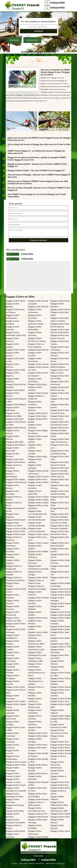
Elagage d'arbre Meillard (35, 608)
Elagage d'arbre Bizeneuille (12, 449)
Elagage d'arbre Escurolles (35, 317)
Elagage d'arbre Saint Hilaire (60, 435)
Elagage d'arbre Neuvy (38, 773)
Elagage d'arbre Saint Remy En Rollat (60, 544)
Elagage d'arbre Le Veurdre (58, 778)
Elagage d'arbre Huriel (38, 413)
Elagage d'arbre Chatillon (12, 648)
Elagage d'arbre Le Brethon (14, 498)
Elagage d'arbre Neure (38, 765)
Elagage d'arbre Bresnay (12, 487)
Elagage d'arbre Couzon (16, 762)
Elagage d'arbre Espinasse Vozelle (36, 322)
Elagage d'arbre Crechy (16, 765)
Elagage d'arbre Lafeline (35, 441)
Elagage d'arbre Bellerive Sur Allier (14, 415)
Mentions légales (55, 864)
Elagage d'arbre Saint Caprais (60, 343)
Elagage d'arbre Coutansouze (12, 758)
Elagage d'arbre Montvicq (35, 723)
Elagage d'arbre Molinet (35, 628)
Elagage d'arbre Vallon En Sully (60, 720)
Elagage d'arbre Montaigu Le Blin (36, 660)
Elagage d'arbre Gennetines (35, 380)
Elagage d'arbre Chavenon (12, 654)
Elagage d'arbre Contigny (12, 723)
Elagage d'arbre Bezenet (12, 432)
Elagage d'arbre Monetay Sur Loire (36, 648)
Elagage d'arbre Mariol (38, 577)
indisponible (58, 3)
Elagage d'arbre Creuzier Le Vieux (13, 781)
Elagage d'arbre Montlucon (35, 700)
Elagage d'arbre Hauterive (35, 403)
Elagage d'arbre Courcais (12, 752)
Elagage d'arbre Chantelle (12, 556)
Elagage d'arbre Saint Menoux (60, 487)
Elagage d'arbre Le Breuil (14, 504)
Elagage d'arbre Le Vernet (58, 758)
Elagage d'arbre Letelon (38, 482)
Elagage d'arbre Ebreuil (38, 307)
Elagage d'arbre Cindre (16, 701)
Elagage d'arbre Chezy (15, 687)
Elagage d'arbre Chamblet (12, 550)
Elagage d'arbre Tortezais (57, 668)
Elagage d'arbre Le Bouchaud (14, 467)
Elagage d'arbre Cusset (16, 785)
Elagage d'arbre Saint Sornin (60, 556)
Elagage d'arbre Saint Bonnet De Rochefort (60, 331)
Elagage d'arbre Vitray (60, 817)
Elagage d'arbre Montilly (35, 694)
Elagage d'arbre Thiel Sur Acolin (60, 657)
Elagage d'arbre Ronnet (61, 309)
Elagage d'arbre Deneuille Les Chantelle (16, 789)
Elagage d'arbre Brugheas (12, 515)
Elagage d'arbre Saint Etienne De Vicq (60, 389)
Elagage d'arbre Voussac (57, 821)
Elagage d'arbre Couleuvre (12, 746)
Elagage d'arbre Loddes (38, 500)
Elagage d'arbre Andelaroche (12, 317)
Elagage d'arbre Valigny (61, 716)
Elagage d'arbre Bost (15, 459)
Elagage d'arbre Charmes (12, 602)
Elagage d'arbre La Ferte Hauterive (36, 345)
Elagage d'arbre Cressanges (12, 769)
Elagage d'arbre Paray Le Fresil (38, 789)
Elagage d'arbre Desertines (12, 801)
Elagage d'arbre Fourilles (35, 354)
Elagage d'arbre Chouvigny (12, 697)
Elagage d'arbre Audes (15, 350)
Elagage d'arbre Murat (38, 733)
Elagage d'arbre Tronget (61, 698)
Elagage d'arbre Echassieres (35, 311)
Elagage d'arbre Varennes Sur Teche (59, 732)
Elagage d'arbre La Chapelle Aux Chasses (15, 579)
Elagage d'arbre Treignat (57, 683)
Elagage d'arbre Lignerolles (35, 492)
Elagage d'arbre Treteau (61, 687)
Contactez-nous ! (32, 40)
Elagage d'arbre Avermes (12, 366)
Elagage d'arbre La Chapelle (14, 573)
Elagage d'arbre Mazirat (38, 598)
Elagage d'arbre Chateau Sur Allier (14, 619)
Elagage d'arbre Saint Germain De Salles (60, 429)
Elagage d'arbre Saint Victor (60, 567)
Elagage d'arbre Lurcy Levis (37, 539)
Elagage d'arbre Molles (38, 632)
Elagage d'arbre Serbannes (57, 608)
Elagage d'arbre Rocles (60, 301)
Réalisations (15, 40)
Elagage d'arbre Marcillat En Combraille (38, 567)
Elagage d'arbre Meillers (35, 614)
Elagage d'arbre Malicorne (35, 556)
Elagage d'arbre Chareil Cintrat (16, 590)
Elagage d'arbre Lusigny (38, 543)
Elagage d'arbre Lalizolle (35, 446)
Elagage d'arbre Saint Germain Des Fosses (60, 423)
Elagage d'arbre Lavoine (38, 477)
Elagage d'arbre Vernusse (57, 772)
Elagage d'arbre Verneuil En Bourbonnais (57, 765)
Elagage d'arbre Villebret (57, 798)
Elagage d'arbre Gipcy (38, 384)
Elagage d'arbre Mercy (38, 618)
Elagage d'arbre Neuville (35, 769)
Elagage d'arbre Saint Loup (60, 458)
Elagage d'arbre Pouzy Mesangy (38, 821)
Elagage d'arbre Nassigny (35, 740)
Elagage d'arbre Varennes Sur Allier (59, 726)
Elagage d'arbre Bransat (16, 482)
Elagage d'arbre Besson (16, 428)
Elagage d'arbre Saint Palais (60, 498)
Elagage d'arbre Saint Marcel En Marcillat (60, 469)
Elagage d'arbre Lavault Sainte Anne (38, 472)
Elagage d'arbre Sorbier (61, 618)
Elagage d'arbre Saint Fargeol (60, 394)
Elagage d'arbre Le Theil (61, 647)
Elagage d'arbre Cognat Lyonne (16, 706)
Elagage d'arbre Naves (38, 745)
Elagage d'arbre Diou (15, 811)
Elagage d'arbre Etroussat (35, 334)
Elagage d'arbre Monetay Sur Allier (36, 642)
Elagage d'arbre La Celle (16, 529)
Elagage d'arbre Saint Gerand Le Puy (60, 418)
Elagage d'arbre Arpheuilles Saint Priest (16, 334)
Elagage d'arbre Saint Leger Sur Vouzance (60, 441)
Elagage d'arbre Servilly (61, 612)
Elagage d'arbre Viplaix (60, 814)
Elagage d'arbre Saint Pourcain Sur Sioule (60, 521)
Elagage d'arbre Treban (61, 678)
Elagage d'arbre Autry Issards (15, 360)
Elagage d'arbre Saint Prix (60, 539)
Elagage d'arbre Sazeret (61, 603)
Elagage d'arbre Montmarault (35, 706)
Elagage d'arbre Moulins (35, 729)
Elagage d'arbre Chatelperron (12, 637)
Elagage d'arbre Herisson (35, 409)
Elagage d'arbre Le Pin (38, 814)
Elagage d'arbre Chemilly (12, 671)
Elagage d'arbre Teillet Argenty (60, 639)
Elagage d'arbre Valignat (57, 712)
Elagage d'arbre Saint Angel (60, 314)
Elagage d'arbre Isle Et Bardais (38, 420)
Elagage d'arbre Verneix (61, 753)
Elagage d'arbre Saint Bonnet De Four (60, 325)
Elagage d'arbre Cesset (16, 534)
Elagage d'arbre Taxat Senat (60, 634)
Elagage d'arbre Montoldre (35, 712)
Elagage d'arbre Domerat (12, 815)
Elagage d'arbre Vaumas (57, 737)
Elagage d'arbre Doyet (15, 831)
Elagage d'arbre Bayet (15, 390)
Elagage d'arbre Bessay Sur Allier (16, 423)
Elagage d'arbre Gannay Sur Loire (38, 368)
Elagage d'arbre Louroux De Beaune (37, 518)
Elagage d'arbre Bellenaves (12, 409)
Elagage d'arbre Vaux (60, 742)
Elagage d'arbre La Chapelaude (14, 567)
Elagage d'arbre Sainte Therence (60, 562)
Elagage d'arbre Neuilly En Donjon (38, 755)
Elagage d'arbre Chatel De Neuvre (16, 625)
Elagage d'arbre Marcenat (35, 562)
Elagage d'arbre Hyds (37, 416)
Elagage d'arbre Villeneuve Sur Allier (59, 809)
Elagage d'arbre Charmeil (12, 596)
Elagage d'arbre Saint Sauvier (60, 550)
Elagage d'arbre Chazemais (12, 665)
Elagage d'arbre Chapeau (12, 562)
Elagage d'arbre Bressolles (12, 492)
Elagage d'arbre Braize (15, 479)
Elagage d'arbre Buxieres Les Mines (14, 524)
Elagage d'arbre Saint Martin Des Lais (60, 475)
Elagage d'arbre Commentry (12, 717)
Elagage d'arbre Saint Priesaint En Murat (60, 533)
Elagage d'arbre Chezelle (12, 683)
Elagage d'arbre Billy (15, 442)
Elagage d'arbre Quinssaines (35, 833)
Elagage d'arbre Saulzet (61, 595)
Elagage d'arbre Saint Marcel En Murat (60, 464)
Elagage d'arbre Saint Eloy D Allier (60, 377)
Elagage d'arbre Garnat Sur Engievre (38, 374)
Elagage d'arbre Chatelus (12, 642)
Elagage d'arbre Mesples (35, 622)
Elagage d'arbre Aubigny (12, 345)
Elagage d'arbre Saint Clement (60, 354)
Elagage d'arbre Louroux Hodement (37, 530)
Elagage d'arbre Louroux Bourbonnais (38, 513)
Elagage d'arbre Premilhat (35, 827)
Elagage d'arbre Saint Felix (60, 400)
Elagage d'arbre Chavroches (12, 660)
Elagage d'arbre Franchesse (35, 360)
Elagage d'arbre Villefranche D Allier (59, 804)
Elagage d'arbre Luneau (38, 534)
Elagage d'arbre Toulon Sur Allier (60, 674)
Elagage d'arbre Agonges (12, 305)
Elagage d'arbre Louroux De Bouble (37, 524)
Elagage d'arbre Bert (15, 419)
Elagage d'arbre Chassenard (12, 614)
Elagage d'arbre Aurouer (12, 354)
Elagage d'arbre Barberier (12, 380)
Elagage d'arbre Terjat (60, 644)
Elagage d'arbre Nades (38, 736)
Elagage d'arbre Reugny (38, 837)
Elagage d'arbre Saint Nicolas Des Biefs (60, 492)
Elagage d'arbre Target (60, 629)
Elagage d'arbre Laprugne (35, 467)
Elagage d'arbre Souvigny (57, 622)
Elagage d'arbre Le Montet (36, 688)
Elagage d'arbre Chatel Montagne (16, 631)
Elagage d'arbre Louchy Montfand (38, 507)
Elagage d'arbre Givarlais (35, 389)
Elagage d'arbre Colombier (12, 712)
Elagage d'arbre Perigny (38, 799)
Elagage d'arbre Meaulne (35, 602)
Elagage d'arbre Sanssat (61, 589)
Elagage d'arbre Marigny (35, 573)
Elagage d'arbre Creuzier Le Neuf (13, 775)
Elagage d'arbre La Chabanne (14, 539)
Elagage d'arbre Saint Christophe (60, 348)
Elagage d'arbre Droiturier (12, 835)
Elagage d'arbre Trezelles (57, 694)
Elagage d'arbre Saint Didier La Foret (60, 371)
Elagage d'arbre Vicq (59, 785)
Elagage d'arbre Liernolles (35, 487)
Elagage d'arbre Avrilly (15, 370)
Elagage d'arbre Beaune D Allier (16, 400)
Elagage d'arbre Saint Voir (60, 573)
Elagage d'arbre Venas (60, 748)
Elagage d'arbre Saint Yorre (60, 579)
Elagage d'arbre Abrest (16, 301)
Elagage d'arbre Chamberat (12, 544)
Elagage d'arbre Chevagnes (12, 677)
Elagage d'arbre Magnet (35, 547)
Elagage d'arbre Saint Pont (60, 510)
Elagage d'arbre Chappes (12, 585)
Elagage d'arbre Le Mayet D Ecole (36, 582)
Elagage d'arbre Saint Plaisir (60, 504)
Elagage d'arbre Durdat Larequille (38, 302)
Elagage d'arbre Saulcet (61, 592)
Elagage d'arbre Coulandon (12, 735)
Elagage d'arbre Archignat (12, 322)
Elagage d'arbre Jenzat (38, 436)
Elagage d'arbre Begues (16, 404)
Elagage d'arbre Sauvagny (57, 599)
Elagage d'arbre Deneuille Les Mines (15, 795)
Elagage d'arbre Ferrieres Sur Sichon (37, 340)
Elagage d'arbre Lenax (38, 479)
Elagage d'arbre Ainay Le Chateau (15, 311)
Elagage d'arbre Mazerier (35, 593)
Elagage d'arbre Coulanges (12, 740)
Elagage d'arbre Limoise (38, 497)
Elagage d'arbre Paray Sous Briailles (38, 795)
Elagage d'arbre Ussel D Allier (61, 706)
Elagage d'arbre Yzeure (60, 831)
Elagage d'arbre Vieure (60, 788)
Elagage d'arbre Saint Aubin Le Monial (60, 319)
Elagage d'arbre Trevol (60, 690)
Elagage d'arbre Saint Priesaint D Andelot (60, 527)
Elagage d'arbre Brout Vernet (15, 510)
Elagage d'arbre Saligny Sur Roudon (61, 585)
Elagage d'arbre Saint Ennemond (60, 383)
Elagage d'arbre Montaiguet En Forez (37, 654)
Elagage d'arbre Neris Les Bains (37, 749)
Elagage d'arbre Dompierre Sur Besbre (15, 821)
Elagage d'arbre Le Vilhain (58, 792)
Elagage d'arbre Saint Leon (60, 446)
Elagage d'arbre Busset (16, 520)
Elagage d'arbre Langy (38, 456)
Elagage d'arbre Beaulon (12, 394)
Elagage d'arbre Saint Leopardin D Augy (60, 452)
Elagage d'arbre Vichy (60, 782)
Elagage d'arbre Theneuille (57, 651)
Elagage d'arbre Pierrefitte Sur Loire (37, 809)
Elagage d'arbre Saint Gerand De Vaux (60, 412)
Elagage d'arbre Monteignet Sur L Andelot (36, 681)
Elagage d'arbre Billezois (12, 438)
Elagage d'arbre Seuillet (61, 615)
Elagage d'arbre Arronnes (12, 340)
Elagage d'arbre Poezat (38, 817)
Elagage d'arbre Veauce (61, 745)
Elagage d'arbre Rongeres (57, 305)
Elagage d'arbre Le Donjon (14, 827)
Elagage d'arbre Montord (35, 717)
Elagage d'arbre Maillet (38, 551)
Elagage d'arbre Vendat (61, 750)
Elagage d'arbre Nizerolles (35, 778)
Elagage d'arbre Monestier (35, 637)
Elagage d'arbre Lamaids (35, 452)
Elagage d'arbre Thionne (57, 662)
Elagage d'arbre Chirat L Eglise (16, 691)
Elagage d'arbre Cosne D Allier (15, 729)
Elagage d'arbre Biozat (15, 445)
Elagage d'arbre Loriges (38, 503)
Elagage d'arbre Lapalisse (35, 461)
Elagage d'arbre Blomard (12, 455)
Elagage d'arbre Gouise (38, 393)
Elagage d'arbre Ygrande (57, 827)
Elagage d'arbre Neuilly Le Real (38, 761)
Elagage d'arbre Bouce (15, 462)
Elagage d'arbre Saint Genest (60, 406)
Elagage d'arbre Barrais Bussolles (16, 386)
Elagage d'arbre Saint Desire (60, 360)
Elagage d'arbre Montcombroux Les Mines (37, 673)
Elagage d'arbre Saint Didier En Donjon (60, 366)
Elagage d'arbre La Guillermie (36, 397)
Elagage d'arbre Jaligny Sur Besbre (38, 432)
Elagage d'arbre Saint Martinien (60, 481)
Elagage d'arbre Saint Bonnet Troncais (60, 337)
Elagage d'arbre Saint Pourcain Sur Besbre (60, 515)
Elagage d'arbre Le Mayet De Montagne (37, 588)
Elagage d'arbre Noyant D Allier (38, 784)
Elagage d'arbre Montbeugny (35, 665)
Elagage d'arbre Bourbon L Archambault (12, 474)
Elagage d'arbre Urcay (60, 701)
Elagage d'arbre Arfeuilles (12, 328)
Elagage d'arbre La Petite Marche (36, 804)
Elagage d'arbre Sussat (60, 626)
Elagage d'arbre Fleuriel (38, 350)
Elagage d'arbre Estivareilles (35, 328)
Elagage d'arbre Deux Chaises (15, 807)
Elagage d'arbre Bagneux (12, 374)
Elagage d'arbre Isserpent (35, 426)
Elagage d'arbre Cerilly (15, 531)
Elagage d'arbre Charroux (12, 608)
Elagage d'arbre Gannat (38, 364)
